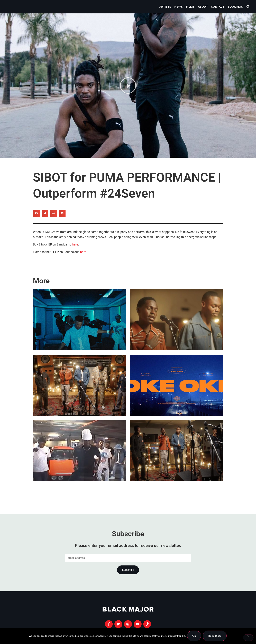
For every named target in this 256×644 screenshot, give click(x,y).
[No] (248, 638)
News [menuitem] (179, 7)
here (75, 244)
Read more (215, 636)
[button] (248, 7)
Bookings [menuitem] (235, 7)
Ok (194, 636)
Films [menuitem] (190, 7)
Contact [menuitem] (218, 7)
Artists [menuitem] (165, 7)
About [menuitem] (203, 7)
